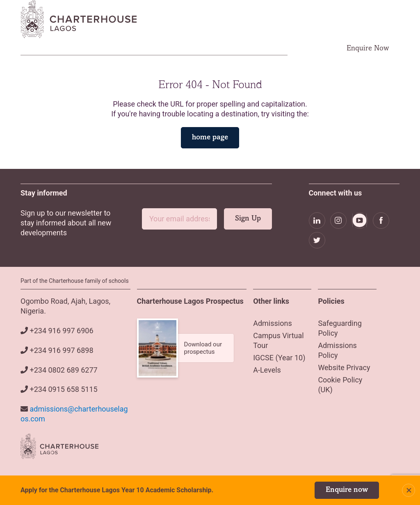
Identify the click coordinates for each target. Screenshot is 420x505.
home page (210, 138)
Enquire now (347, 490)
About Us (64, 49)
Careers (269, 49)
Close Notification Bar (409, 490)
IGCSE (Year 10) (279, 371)
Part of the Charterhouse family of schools (75, 294)
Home (29, 49)
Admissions (111, 49)
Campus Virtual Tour (220, 49)
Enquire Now (368, 49)
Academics (161, 49)
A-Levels (267, 383)
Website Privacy (344, 381)
